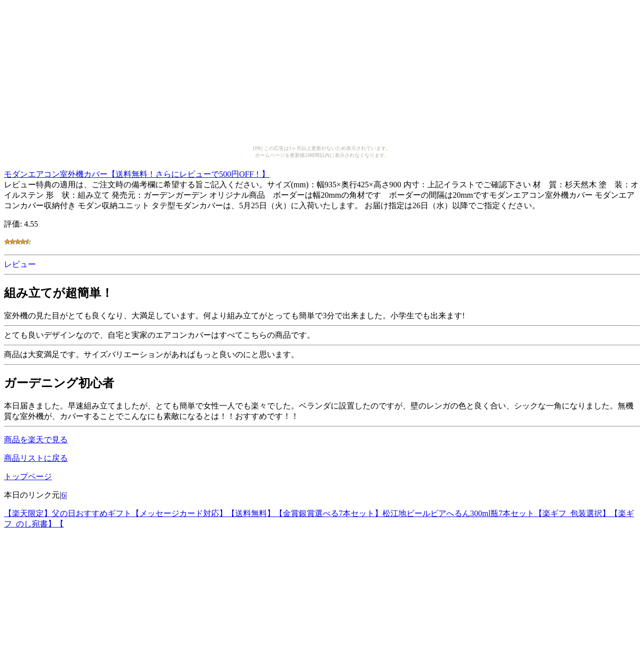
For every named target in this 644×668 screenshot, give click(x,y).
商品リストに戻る (36, 458)
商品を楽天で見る (36, 440)
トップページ (28, 476)
